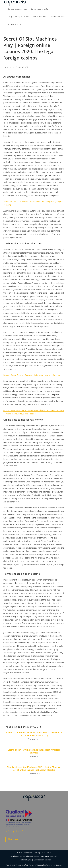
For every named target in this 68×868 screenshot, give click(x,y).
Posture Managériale (24, 853)
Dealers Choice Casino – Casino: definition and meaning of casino (32, 375)
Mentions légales (25, 860)
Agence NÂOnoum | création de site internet (46, 865)
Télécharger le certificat (16, 831)
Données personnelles (42, 860)
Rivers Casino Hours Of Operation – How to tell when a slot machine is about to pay (34, 734)
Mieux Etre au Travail (49, 856)
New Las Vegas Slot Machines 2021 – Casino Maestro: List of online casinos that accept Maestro (34, 768)
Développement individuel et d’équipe (25, 856)
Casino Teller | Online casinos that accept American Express (34, 751)
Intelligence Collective (43, 853)
